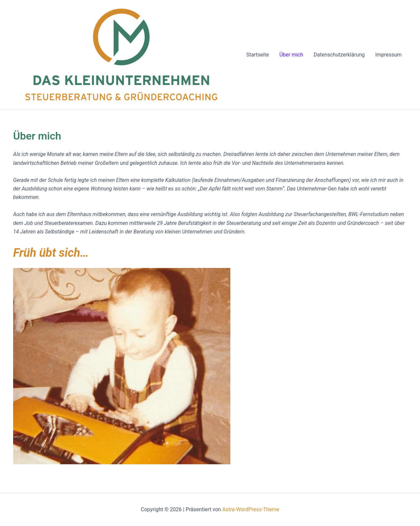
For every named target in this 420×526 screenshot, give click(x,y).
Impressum (389, 55)
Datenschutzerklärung (339, 55)
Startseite (258, 55)
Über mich (291, 55)
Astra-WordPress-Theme (251, 509)
